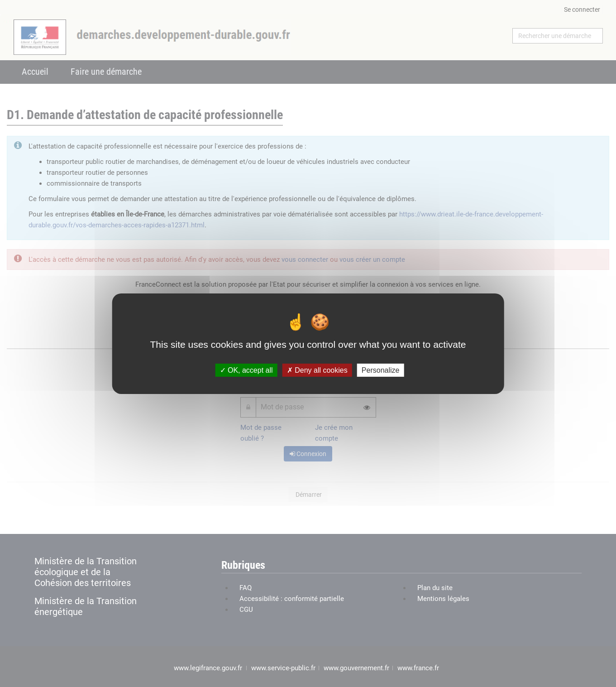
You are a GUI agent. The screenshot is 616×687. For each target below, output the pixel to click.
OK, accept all (246, 370)
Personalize (381, 370)
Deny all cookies (317, 370)
